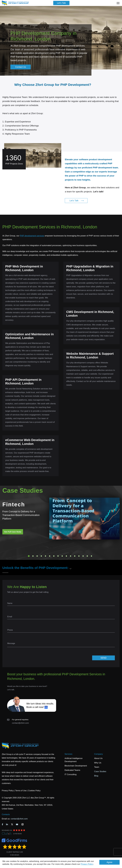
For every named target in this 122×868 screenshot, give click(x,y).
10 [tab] (66, 556)
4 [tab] (41, 556)
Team (97, 767)
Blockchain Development (76, 766)
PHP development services (32, 236)
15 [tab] (87, 556)
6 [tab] (50, 556)
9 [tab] (62, 556)
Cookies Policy (34, 791)
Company (99, 754)
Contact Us (21, 67)
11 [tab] (71, 556)
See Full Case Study (13, 532)
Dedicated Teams (72, 770)
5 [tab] (45, 556)
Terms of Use (21, 791)
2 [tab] (33, 556)
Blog (96, 776)
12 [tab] (75, 556)
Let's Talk (61, 3)
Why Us (98, 763)
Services (68, 754)
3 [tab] (37, 556)
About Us (98, 758)
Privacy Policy (87, 864)
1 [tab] (29, 556)
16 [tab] (91, 556)
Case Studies (100, 771)
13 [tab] (79, 556)
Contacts (6, 814)
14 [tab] (83, 556)
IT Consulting (71, 774)
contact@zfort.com (20, 723)
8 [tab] (58, 556)
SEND (103, 658)
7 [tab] (54, 556)
